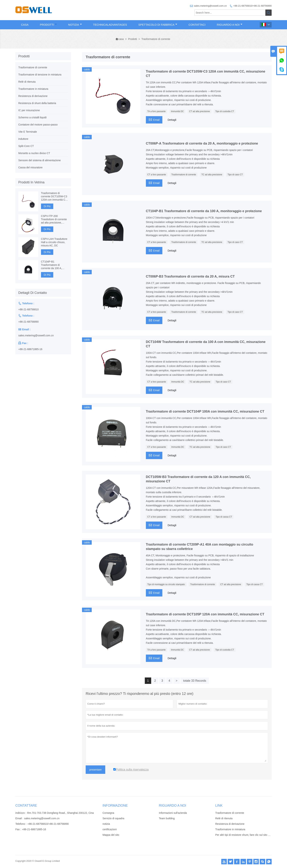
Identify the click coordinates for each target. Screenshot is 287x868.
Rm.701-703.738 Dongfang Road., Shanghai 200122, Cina (60, 813)
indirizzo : (21, 813)
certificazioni (110, 829)
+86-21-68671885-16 (30, 349)
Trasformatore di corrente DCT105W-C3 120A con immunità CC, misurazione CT (54, 196)
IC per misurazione (29, 110)
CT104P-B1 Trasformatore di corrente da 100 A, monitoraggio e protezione (51, 265)
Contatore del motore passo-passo (38, 125)
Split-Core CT (26, 146)
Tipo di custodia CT (225, 111)
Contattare (26, 806)
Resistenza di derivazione (33, 96)
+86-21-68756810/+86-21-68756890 (252, 6)
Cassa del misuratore (30, 167)
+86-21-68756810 (28, 309)
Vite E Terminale (28, 132)
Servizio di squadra (113, 818)
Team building (167, 818)
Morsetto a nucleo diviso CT (34, 153)
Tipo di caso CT (235, 175)
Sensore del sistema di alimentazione (40, 160)
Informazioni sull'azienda (173, 813)
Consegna (108, 813)
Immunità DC (177, 111)
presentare (95, 770)
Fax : (18, 829)
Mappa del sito (111, 835)
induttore (23, 139)
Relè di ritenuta (27, 82)
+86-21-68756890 (28, 322)
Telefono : (21, 824)
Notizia (75, 25)
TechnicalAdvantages (110, 25)
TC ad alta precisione (212, 175)
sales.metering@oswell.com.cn (210, 6)
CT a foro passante (157, 175)
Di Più (47, 206)
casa (120, 39)
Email (154, 119)
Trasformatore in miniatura (33, 89)
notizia (106, 824)
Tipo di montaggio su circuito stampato (166, 584)
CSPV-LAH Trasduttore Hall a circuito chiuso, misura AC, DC (54, 242)
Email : (19, 818)
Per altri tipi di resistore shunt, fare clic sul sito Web (244, 835)
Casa (25, 25)
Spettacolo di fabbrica (158, 25)
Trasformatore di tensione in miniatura (40, 75)
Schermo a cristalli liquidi (32, 117)
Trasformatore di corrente (184, 175)
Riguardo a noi (230, 25)
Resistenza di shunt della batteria (37, 103)
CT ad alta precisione (199, 111)
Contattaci (197, 25)
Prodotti (48, 25)
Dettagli (172, 120)
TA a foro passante (156, 111)
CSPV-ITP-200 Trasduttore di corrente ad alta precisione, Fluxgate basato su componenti (54, 219)
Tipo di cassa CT (224, 517)
